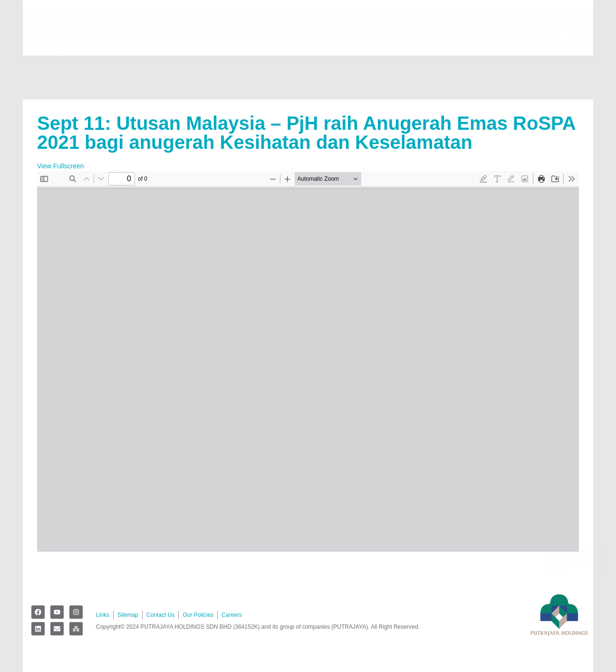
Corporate (141, 67)
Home (57, 66)
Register (67, 88)
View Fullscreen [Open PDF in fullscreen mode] (61, 166)
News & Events (440, 67)
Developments (241, 67)
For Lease (340, 66)
